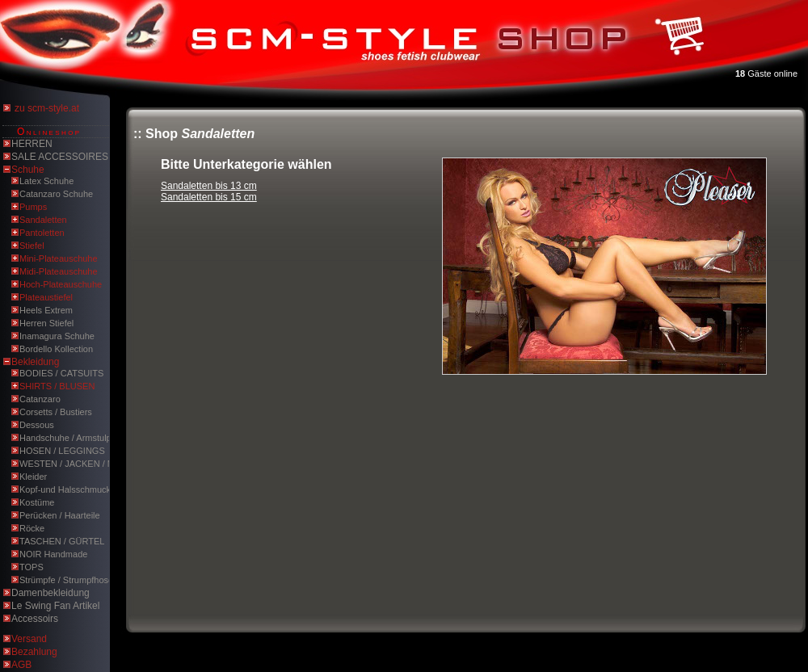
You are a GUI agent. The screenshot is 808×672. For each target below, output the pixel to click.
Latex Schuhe (46, 181)
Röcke (32, 528)
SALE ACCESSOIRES (60, 157)
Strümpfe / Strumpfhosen (69, 580)
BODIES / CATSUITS (61, 373)
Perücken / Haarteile (60, 515)
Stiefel (32, 246)
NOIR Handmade (53, 554)
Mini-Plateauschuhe (59, 258)
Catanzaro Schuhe (56, 194)
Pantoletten (42, 233)
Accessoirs (35, 619)
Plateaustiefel (46, 297)
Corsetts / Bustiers (56, 412)
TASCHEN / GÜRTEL (62, 541)
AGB (21, 665)
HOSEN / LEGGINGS (62, 451)
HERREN (32, 144)
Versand (29, 639)
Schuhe (28, 170)
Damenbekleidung (50, 593)
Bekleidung (35, 362)
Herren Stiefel (46, 323)
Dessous (37, 425)
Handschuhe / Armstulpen (70, 438)
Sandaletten (43, 220)
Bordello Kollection (56, 349)
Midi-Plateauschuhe (59, 271)
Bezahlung (34, 652)
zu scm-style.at (47, 108)
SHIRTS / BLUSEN (57, 386)
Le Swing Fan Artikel (55, 606)
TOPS (32, 567)
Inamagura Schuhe (57, 336)
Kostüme (37, 502)
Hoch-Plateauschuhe (61, 284)
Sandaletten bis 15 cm (209, 197)
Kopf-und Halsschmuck (65, 489)
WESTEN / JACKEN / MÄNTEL (81, 464)
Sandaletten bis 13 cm (209, 186)
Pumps (33, 207)
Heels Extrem (46, 310)
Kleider (33, 477)
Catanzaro (40, 399)
